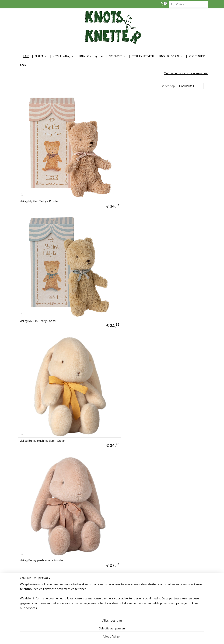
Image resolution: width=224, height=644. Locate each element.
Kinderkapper (25, 621)
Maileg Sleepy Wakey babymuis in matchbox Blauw (135, 323)
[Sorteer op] (190, 86)
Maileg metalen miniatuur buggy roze (184, 262)
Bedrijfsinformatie (27, 606)
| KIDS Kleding (62, 56)
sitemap (91, 638)
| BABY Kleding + (90, 56)
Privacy (22, 618)
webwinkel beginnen (128, 638)
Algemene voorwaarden (31, 610)
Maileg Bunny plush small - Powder (181, 141)
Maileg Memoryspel (32, 384)
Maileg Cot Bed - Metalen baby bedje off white (39, 565)
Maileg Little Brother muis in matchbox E (37, 262)
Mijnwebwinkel (155, 638)
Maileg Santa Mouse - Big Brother (84, 444)
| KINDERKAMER (195, 56)
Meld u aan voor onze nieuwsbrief (186, 73)
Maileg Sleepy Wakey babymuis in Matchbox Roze (87, 323)
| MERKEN (39, 56)
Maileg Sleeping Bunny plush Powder (86, 201)
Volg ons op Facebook (68, 606)
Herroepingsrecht (27, 613)
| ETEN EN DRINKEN (141, 56)
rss (98, 638)
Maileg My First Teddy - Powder (39, 142)
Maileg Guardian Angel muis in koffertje (135, 262)
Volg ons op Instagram (68, 610)
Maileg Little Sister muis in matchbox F (84, 262)
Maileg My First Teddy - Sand (86, 142)
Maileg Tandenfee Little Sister (182, 324)
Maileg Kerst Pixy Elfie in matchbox (83, 383)
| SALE (22, 65)
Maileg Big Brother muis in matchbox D (180, 201)
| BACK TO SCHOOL (170, 56)
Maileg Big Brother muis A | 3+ (38, 506)
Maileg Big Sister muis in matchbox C (179, 383)
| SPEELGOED (116, 56)
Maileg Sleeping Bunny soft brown (133, 201)
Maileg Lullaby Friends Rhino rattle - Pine (37, 323)
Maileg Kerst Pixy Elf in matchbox (130, 383)
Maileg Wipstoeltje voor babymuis (178, 504)
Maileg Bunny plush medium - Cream (134, 141)
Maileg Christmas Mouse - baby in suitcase (39, 444)
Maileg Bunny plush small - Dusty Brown (36, 201)
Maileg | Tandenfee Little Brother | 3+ (136, 504)
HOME (26, 56)
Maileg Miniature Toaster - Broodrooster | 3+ (180, 444)
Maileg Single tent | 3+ (129, 445)
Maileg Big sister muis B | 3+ (85, 506)
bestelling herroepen (109, 638)
